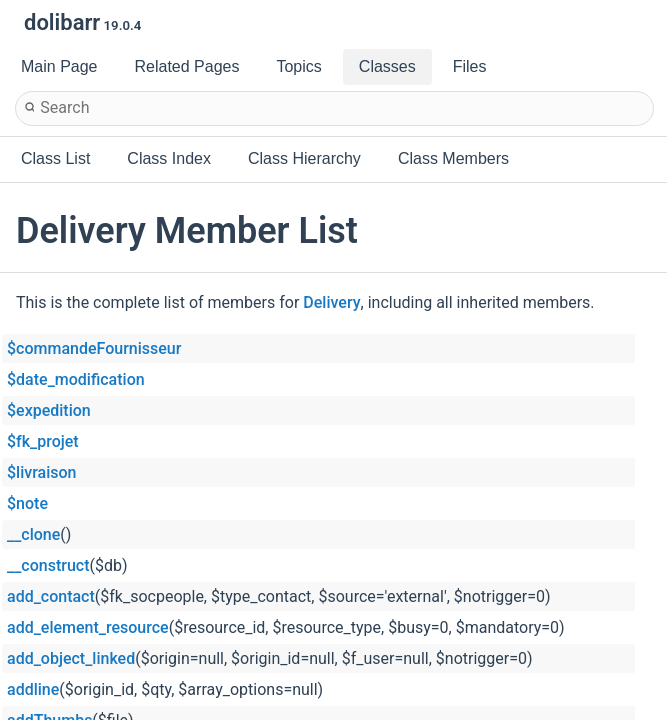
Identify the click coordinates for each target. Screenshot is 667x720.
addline (33, 689)
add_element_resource (88, 627)
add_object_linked (71, 658)
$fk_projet (43, 441)
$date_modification (76, 379)
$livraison (41, 472)
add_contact (51, 596)
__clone (33, 534)
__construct (48, 565)
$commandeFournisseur (94, 348)
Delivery (331, 302)
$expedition (49, 410)
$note (27, 503)
